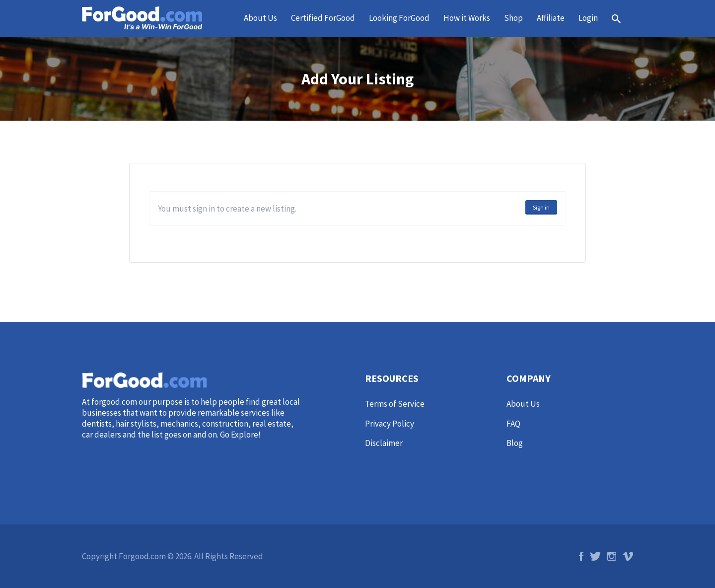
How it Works (467, 18)
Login (588, 18)
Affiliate (551, 18)
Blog (515, 443)
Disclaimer (384, 443)
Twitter (595, 556)
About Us (260, 18)
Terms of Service (395, 404)
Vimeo (628, 556)
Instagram (612, 556)
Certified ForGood (323, 18)
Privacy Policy (390, 424)
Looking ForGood (399, 18)
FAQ (513, 424)
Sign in (541, 207)
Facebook (581, 556)
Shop (513, 18)
